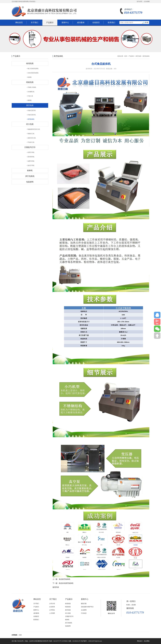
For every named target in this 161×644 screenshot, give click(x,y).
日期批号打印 (30, 147)
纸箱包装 (30, 82)
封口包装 (30, 124)
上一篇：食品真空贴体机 (61, 579)
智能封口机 (31, 134)
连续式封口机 (32, 138)
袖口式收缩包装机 (33, 69)
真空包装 (30, 105)
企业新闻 (84, 610)
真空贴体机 (31, 119)
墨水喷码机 (31, 157)
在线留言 (96, 23)
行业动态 (84, 613)
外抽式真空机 (32, 115)
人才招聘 (52, 613)
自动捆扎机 (31, 92)
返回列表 (56, 587)
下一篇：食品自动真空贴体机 (63, 583)
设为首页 (140, 1)
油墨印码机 (31, 161)
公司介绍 (52, 604)
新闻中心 (65, 23)
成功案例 (81, 23)
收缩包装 (30, 63)
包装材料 (30, 182)
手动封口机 (31, 142)
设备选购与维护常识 (87, 607)
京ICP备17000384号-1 (18, 641)
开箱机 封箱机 (32, 87)
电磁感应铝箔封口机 (34, 129)
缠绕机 (30, 100)
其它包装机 (30, 176)
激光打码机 (31, 165)
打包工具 (30, 96)
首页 (126, 56)
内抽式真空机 (32, 110)
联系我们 (111, 23)
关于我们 (34, 23)
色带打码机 (31, 152)
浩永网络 (147, 641)
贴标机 (30, 170)
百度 (20, 635)
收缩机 (30, 77)
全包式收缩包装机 (33, 73)
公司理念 (52, 610)
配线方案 (84, 604)
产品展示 (50, 23)
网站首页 (19, 23)
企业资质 (52, 607)
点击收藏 (147, 1)
